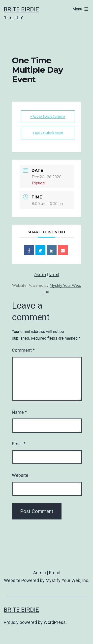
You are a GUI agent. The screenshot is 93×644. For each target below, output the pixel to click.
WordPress (55, 622)
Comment (23, 350)
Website (20, 475)
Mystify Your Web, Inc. (67, 580)
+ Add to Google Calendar (48, 117)
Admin (40, 274)
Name (19, 412)
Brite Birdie (21, 9)
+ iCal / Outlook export (48, 133)
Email (54, 274)
